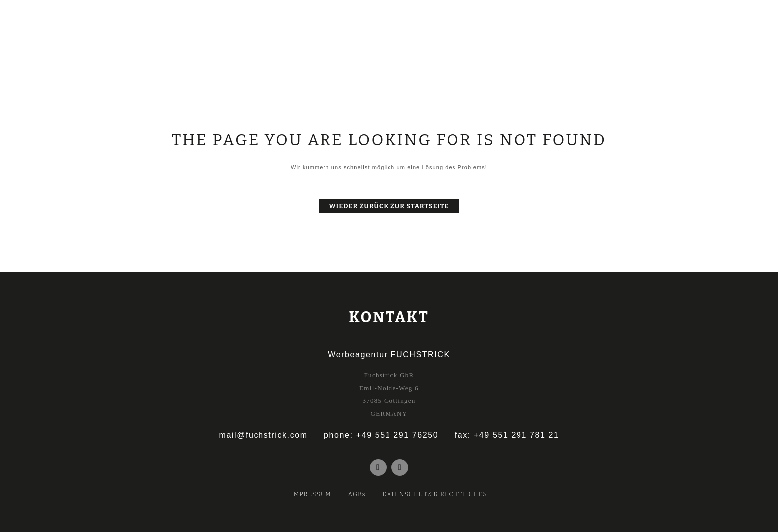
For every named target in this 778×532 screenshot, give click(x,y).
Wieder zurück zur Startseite (389, 206)
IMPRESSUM (311, 495)
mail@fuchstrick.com (263, 435)
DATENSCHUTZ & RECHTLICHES (435, 495)
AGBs (357, 495)
